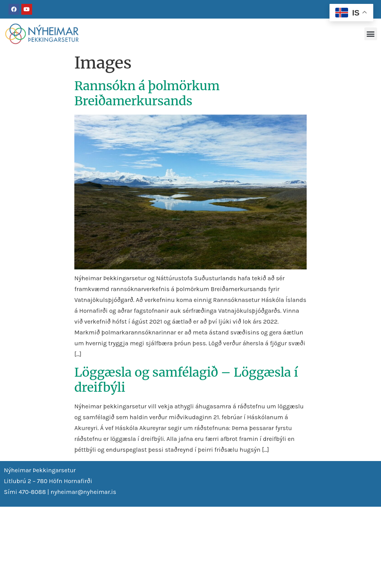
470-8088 (32, 492)
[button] (371, 34)
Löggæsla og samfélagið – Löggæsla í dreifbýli (186, 380)
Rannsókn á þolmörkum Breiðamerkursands (147, 93)
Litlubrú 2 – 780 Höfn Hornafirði (48, 481)
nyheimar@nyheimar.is (84, 492)
